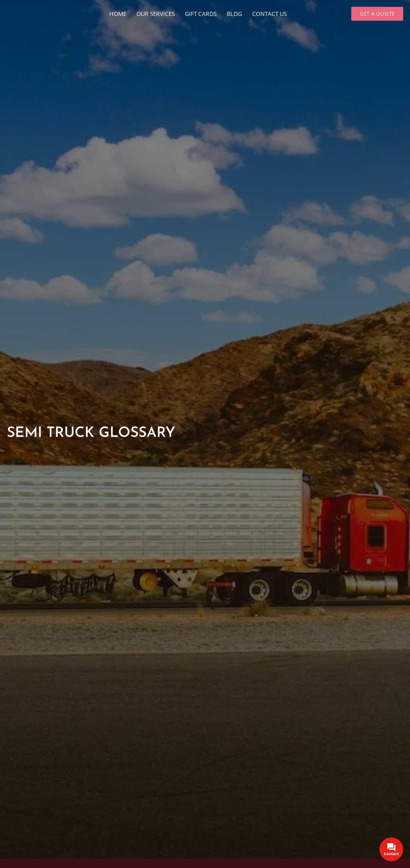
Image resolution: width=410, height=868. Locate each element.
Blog (234, 14)
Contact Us (269, 14)
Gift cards (201, 14)
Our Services (156, 14)
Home (118, 14)
